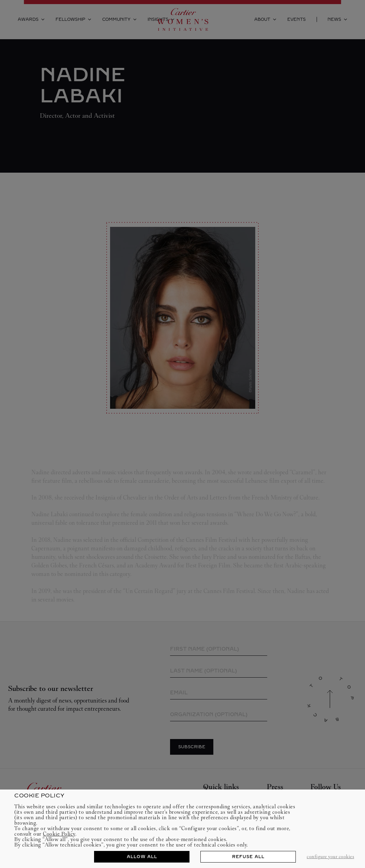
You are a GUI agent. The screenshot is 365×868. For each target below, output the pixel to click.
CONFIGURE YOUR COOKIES (330, 857)
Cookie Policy (59, 834)
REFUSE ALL (248, 857)
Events (296, 19)
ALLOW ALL (142, 857)
